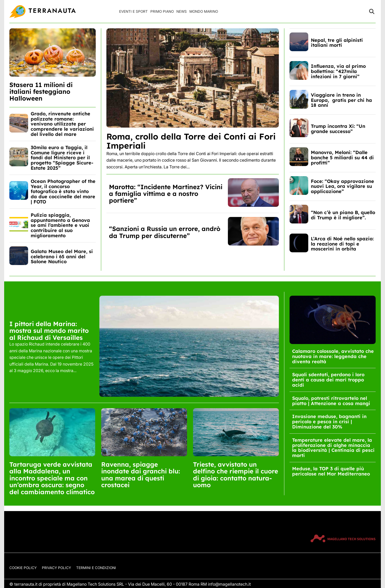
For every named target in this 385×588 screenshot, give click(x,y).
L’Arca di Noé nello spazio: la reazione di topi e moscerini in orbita (342, 244)
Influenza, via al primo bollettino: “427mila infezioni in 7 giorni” (338, 71)
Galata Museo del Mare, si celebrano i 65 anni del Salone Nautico (62, 257)
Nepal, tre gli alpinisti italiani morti (337, 43)
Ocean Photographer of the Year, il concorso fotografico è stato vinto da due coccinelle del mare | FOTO (63, 191)
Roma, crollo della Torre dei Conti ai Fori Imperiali (191, 141)
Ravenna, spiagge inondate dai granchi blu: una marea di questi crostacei (141, 475)
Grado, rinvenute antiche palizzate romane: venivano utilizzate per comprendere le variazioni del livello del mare (62, 124)
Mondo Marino (204, 11)
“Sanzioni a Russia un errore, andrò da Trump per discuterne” (165, 232)
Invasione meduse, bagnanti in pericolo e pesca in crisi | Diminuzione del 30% (329, 422)
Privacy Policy (56, 568)
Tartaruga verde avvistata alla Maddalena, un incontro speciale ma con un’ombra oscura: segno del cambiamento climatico (52, 478)
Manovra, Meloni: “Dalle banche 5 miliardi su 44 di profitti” (342, 158)
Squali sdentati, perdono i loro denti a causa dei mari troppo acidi (328, 380)
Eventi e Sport (133, 11)
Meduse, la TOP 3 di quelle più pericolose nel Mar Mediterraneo (331, 471)
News (182, 11)
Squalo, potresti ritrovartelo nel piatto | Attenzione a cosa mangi (331, 401)
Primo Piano (162, 11)
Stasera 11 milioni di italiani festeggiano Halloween (41, 92)
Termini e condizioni (96, 568)
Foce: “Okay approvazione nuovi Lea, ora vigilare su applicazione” (342, 186)
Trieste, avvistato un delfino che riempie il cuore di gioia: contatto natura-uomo (236, 475)
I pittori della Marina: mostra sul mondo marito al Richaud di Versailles (49, 331)
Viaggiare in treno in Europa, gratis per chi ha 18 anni (341, 100)
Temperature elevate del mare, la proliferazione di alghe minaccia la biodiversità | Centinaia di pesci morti (333, 448)
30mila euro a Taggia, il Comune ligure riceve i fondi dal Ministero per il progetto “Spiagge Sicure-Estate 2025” (62, 158)
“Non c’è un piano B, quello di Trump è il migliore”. (343, 215)
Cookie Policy (23, 568)
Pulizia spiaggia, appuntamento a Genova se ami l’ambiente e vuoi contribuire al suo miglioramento (60, 225)
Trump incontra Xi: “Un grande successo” (338, 129)
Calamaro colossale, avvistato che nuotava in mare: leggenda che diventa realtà (333, 356)
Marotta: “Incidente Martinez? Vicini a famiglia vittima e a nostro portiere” (166, 194)
